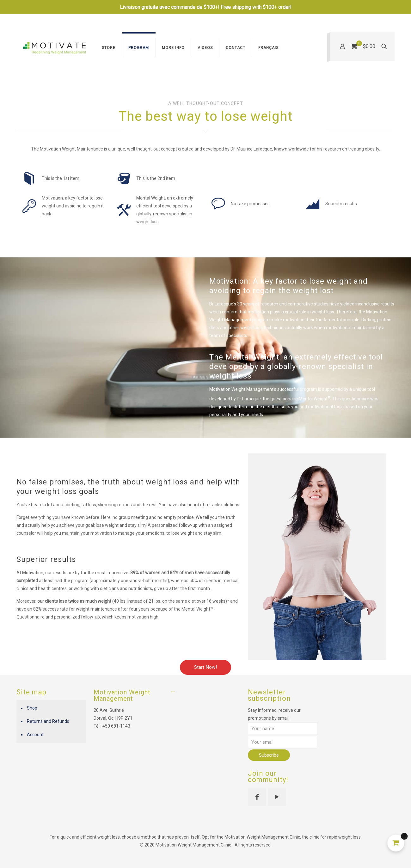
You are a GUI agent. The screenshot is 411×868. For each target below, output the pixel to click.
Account (35, 735)
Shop (32, 708)
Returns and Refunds (48, 721)
